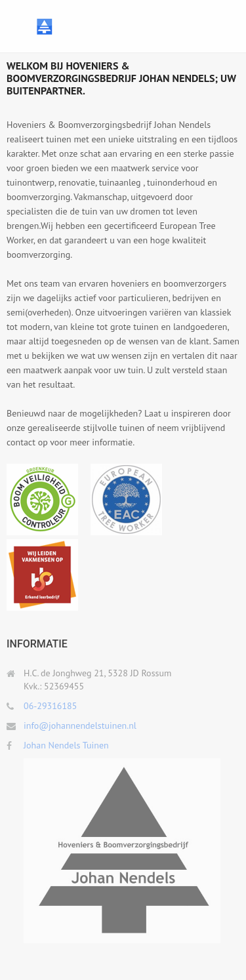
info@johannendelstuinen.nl (80, 725)
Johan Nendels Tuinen (66, 745)
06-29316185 (50, 706)
